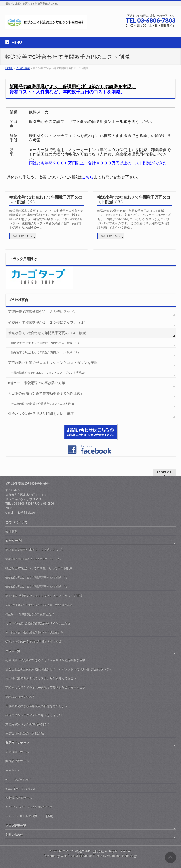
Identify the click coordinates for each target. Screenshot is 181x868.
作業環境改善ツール (19, 798)
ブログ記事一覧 (16, 826)
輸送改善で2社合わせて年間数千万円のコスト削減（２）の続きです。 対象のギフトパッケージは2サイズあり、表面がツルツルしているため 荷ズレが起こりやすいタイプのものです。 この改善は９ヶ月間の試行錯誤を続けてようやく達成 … (134, 219)
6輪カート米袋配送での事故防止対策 (37, 383)
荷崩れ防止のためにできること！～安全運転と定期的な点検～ (47, 660)
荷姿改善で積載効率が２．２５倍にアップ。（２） (48, 322)
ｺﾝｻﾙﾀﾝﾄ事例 (23, 68)
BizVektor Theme (91, 856)
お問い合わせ (14, 835)
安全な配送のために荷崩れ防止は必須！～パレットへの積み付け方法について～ (59, 669)
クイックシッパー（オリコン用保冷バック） (30, 807)
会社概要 (11, 532)
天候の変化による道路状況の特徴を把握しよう (36, 706)
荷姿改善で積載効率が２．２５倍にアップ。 (43, 312)
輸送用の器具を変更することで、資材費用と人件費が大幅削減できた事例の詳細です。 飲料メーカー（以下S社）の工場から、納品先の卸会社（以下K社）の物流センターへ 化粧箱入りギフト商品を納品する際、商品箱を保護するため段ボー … (46, 219)
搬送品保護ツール (17, 761)
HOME (9, 68)
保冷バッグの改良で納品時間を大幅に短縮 (41, 414)
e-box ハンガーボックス (19, 780)
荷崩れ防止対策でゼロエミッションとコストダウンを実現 (53, 363)
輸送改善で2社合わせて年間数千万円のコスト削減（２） (46, 200)
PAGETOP (164, 472)
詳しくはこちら (23, 236)
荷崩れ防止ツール (17, 752)
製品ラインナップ (17, 743)
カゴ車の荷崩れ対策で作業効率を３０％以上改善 (46, 393)
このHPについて (16, 522)
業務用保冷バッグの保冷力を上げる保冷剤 (33, 715)
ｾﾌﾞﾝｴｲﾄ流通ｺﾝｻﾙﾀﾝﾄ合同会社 (85, 851)
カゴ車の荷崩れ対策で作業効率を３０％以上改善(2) (42, 404)
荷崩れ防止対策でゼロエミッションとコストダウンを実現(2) (48, 373)
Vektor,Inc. (114, 856)
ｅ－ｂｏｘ (13, 770)
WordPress (68, 856)
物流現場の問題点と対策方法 (25, 733)
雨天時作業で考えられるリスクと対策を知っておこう (41, 678)
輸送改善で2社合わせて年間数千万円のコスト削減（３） (134, 200)
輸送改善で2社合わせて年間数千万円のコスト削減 (47, 333)
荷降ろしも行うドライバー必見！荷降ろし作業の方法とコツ (45, 688)
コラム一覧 (13, 651)
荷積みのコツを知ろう (20, 697)
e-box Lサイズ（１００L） (21, 789)
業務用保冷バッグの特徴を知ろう (28, 724)
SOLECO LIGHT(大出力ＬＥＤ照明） (30, 816)
